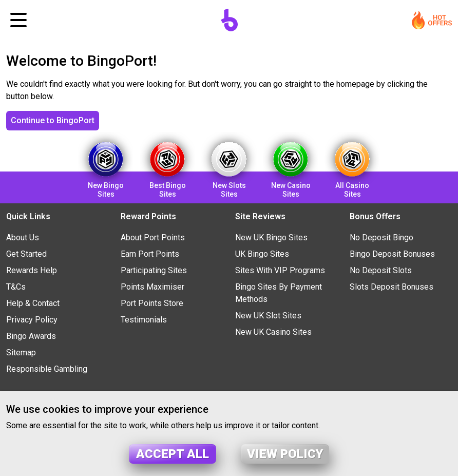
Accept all (173, 454)
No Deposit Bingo (381, 237)
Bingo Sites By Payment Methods (279, 293)
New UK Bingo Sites (271, 237)
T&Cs (16, 287)
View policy (285, 454)
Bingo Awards (31, 336)
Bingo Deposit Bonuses (392, 254)
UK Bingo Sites (262, 254)
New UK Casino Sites (273, 332)
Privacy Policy (32, 320)
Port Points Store (152, 303)
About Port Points (153, 237)
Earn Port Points (150, 254)
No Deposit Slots (381, 270)
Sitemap (21, 353)
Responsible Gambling (47, 369)
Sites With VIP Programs (280, 270)
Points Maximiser (152, 287)
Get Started (26, 254)
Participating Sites (154, 270)
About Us (23, 237)
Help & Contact (33, 303)
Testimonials (144, 320)
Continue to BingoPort (53, 120)
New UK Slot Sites (268, 316)
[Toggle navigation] (18, 20)
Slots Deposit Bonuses (392, 287)
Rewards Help (32, 270)
